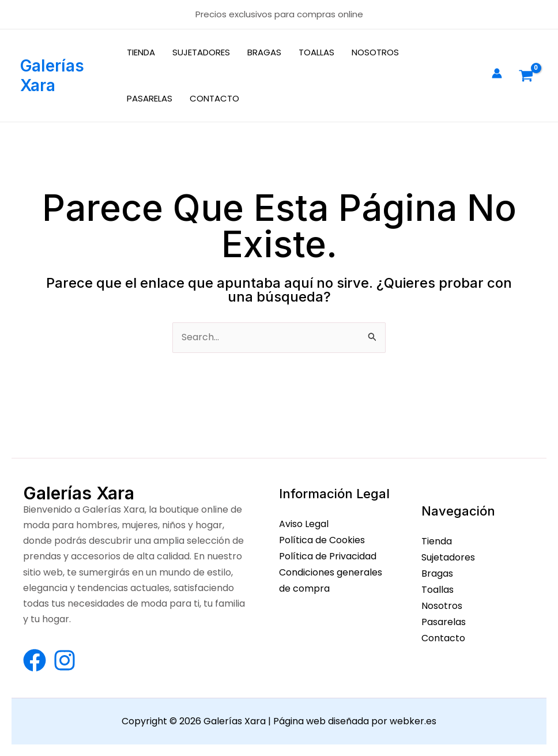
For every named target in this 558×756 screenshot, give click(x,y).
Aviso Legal (304, 524)
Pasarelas (444, 620)
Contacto (443, 635)
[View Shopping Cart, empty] (526, 76)
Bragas (437, 572)
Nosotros (442, 604)
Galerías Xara (52, 76)
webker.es (413, 722)
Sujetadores (448, 557)
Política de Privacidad (328, 555)
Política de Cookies (322, 539)
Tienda (437, 541)
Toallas (438, 588)
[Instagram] (65, 660)
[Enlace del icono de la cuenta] (497, 73)
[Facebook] (35, 660)
